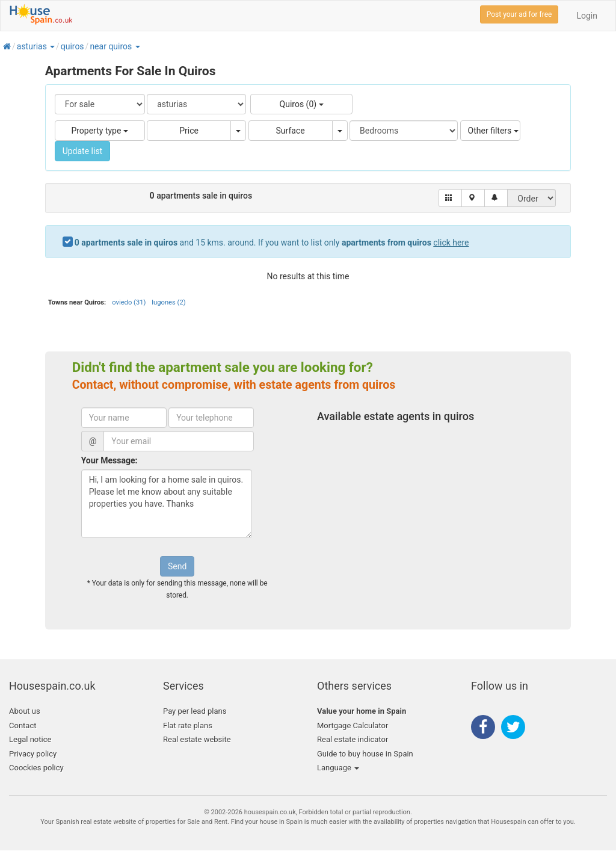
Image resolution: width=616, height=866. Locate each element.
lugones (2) (168, 302)
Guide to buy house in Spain (365, 754)
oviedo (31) (129, 302)
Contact (23, 725)
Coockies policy (36, 768)
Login (587, 16)
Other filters (493, 131)
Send (177, 566)
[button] (52, 46)
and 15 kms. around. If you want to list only (272, 243)
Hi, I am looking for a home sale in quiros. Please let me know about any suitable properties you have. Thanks (167, 504)
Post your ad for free (519, 14)
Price (189, 131)
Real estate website (197, 739)
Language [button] (338, 768)
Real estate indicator (353, 739)
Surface (291, 131)
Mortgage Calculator (353, 725)
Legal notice (30, 739)
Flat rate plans (188, 725)
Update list (83, 151)
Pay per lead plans (195, 711)
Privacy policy (33, 754)
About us (25, 711)
